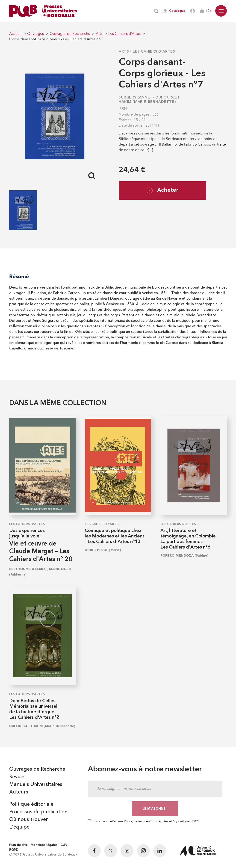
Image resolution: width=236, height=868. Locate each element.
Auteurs (19, 792)
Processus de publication (38, 812)
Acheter (163, 191)
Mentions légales (44, 845)
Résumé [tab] (19, 276)
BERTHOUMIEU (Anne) (28, 569)
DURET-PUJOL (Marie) (103, 550)
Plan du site (18, 845)
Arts (124, 52)
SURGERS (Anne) (135, 98)
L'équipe (19, 827)
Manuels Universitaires (36, 784)
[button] (221, 11)
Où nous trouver (29, 820)
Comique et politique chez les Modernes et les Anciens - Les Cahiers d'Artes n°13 (115, 536)
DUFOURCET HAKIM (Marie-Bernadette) (42, 726)
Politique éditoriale (31, 804)
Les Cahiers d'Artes (154, 52)
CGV (64, 845)
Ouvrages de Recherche (37, 769)
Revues (17, 777)
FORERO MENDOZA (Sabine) (184, 556)
